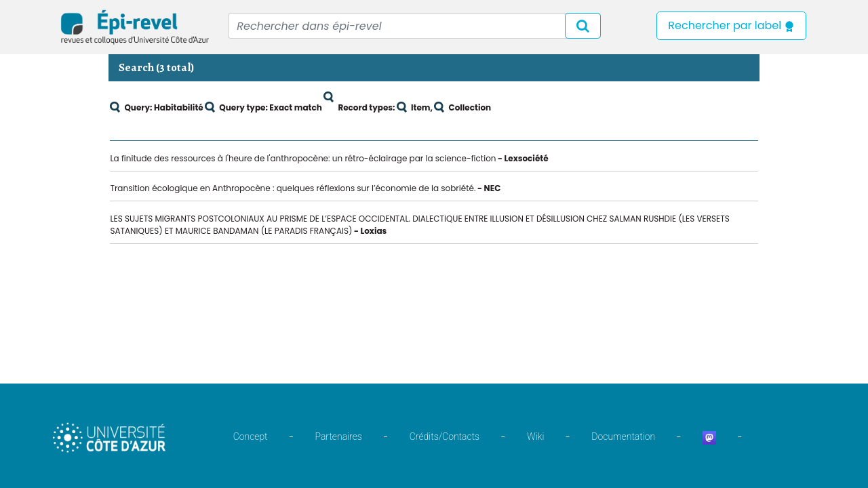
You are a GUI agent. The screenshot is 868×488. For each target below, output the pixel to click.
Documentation (623, 436)
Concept (251, 436)
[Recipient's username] (414, 26)
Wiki (535, 436)
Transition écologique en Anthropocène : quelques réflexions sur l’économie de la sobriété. (293, 188)
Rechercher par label (731, 25)
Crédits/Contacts (445, 436)
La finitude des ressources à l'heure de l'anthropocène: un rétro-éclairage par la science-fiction (303, 158)
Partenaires (339, 436)
